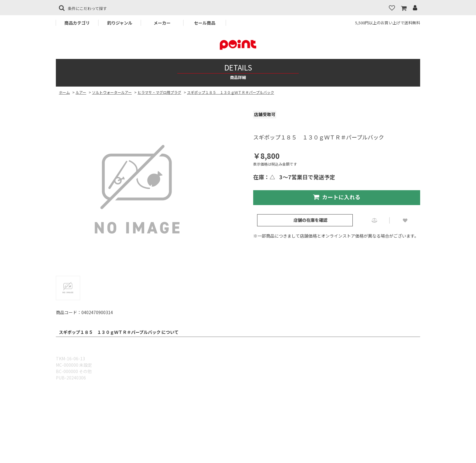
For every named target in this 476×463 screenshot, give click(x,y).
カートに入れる (337, 197)
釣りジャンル (120, 23)
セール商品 (205, 23)
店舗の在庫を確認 (311, 220)
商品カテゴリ (77, 23)
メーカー (162, 23)
